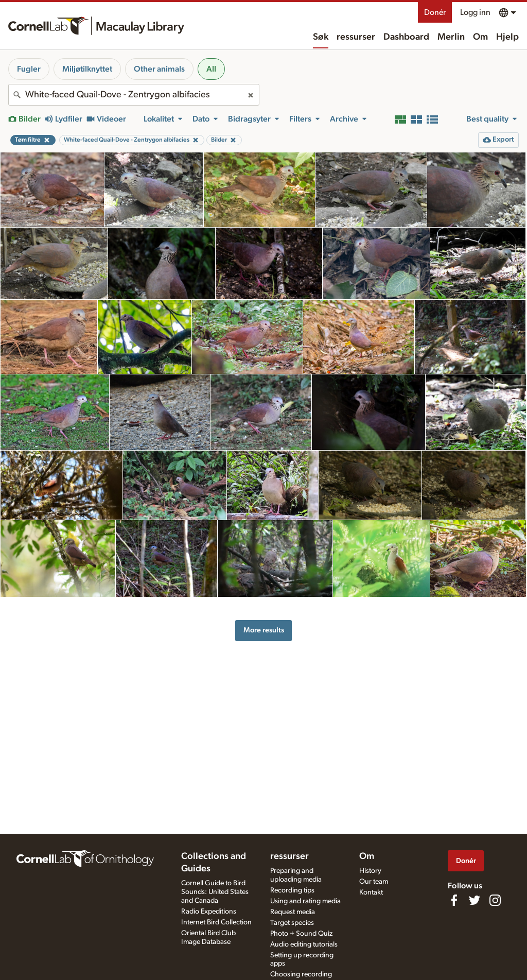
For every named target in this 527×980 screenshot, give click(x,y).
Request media (293, 912)
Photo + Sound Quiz (301, 934)
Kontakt (371, 892)
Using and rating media (305, 901)
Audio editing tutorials (304, 944)
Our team (374, 882)
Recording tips (292, 890)
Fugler (29, 69)
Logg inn (475, 12)
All (211, 69)
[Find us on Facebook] (454, 900)
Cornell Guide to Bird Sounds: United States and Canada (215, 892)
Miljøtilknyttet (87, 69)
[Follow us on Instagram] (495, 900)
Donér (435, 12)
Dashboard (406, 37)
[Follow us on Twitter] (475, 900)
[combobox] (134, 95)
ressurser (356, 37)
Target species (292, 923)
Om (480, 37)
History (370, 871)
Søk (321, 37)
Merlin (451, 37)
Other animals (159, 69)
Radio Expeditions (209, 912)
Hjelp (507, 37)
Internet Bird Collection (216, 922)
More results (264, 630)
